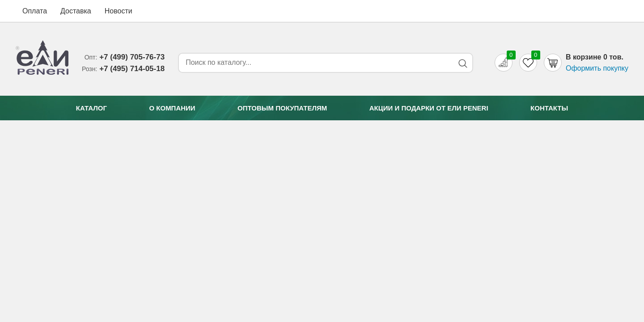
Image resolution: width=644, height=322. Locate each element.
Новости (119, 11)
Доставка (76, 11)
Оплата (35, 11)
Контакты (549, 108)
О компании (172, 108)
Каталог (91, 108)
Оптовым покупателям (282, 108)
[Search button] (463, 63)
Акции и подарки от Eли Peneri (429, 108)
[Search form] (314, 63)
